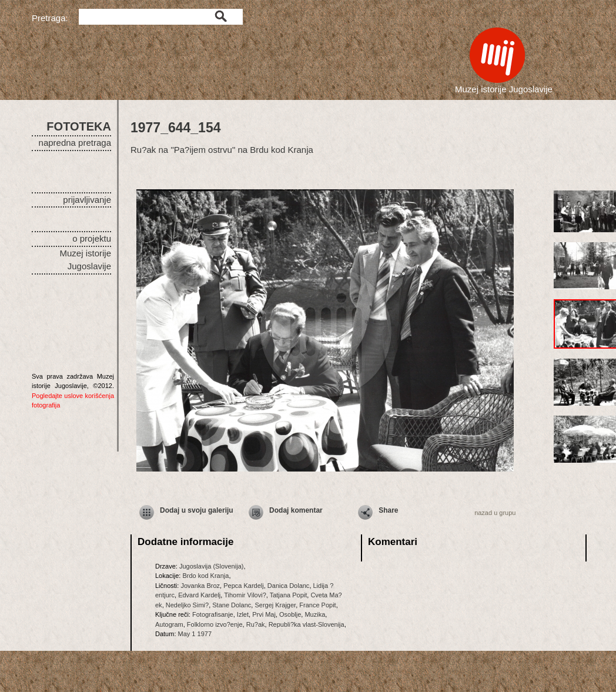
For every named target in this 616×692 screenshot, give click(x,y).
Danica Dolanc (289, 586)
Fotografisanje (213, 614)
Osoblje (290, 614)
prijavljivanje (87, 200)
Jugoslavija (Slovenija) (211, 566)
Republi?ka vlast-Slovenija (307, 624)
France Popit (317, 605)
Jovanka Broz (200, 586)
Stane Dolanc (232, 605)
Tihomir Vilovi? (245, 595)
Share (388, 510)
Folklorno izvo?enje (215, 624)
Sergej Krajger (275, 605)
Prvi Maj (264, 614)
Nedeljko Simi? (187, 605)
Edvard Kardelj (199, 595)
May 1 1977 (195, 634)
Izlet (243, 614)
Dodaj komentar (296, 510)
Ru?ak (256, 624)
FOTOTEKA (79, 126)
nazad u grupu (495, 513)
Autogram (169, 624)
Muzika (315, 614)
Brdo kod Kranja (205, 576)
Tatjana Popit (289, 595)
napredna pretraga (75, 143)
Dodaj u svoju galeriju (197, 510)
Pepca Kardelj (244, 586)
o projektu (92, 238)
